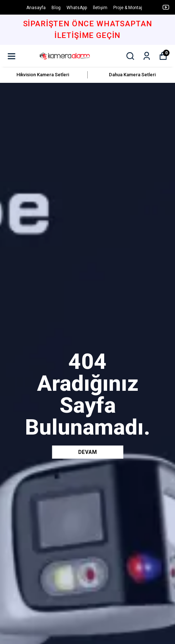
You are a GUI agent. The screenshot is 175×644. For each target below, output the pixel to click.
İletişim (100, 8)
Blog (56, 8)
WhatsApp (77, 8)
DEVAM (88, 452)
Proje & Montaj (128, 8)
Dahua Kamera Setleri (132, 75)
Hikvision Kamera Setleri (43, 75)
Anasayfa (36, 8)
